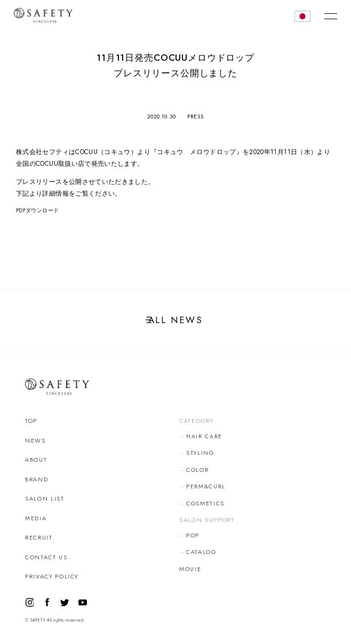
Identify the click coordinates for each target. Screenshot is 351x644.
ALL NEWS (175, 320)
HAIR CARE (204, 436)
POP (193, 535)
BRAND (37, 479)
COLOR (197, 470)
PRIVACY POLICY (52, 576)
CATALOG (201, 552)
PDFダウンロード (37, 211)
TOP (31, 421)
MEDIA (36, 518)
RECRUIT (39, 537)
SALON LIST (45, 498)
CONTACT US (46, 557)
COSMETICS (205, 503)
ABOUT (36, 460)
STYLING (200, 453)
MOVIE (190, 569)
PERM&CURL (206, 486)
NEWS (35, 440)
